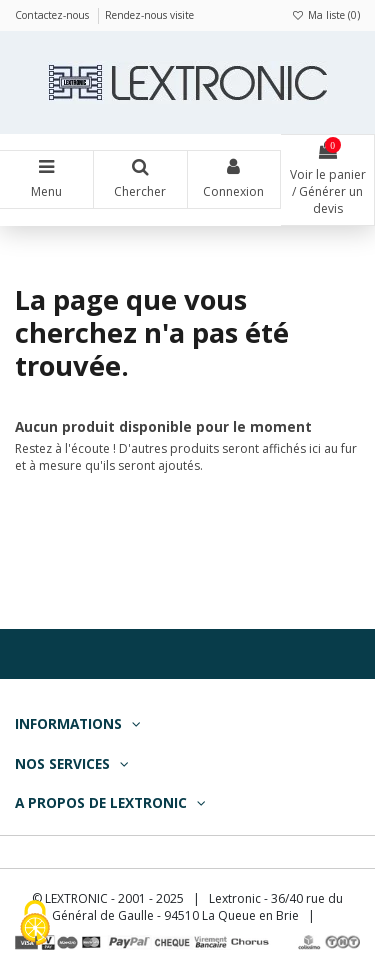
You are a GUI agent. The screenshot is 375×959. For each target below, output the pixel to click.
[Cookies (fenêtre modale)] (35, 924)
